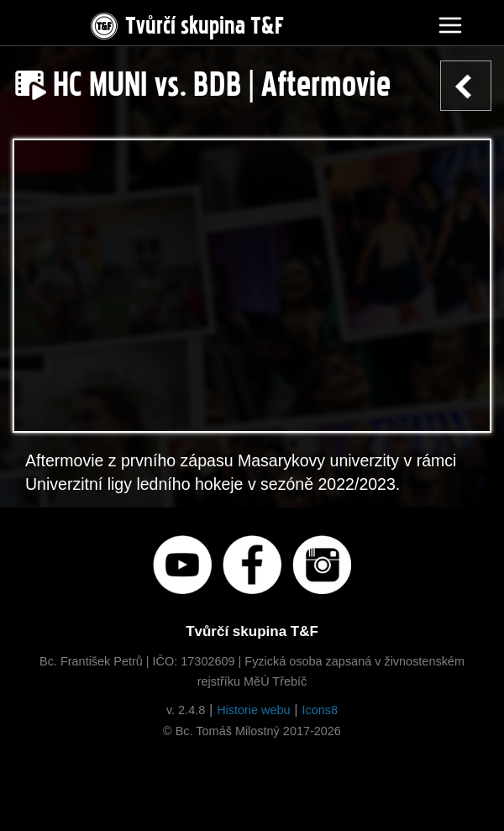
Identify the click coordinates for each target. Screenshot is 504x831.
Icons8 (320, 710)
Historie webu (253, 710)
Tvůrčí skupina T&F (186, 22)
